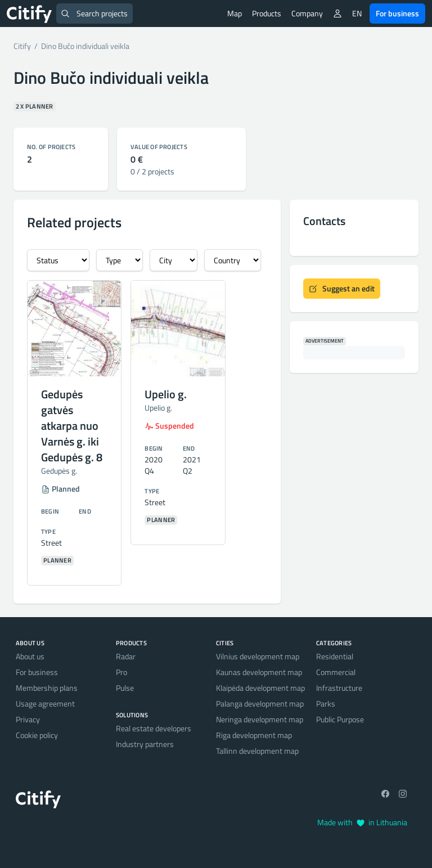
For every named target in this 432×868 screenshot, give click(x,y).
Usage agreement (45, 703)
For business (397, 13)
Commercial (336, 672)
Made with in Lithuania (362, 822)
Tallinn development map (257, 751)
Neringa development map (260, 719)
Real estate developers (154, 728)
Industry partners (145, 744)
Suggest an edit (342, 288)
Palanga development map (260, 703)
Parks (326, 703)
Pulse (125, 688)
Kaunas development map (259, 672)
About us (30, 656)
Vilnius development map (258, 656)
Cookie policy (37, 735)
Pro (121, 672)
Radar (126, 656)
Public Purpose (340, 719)
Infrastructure (339, 688)
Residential (335, 656)
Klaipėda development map (260, 688)
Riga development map (254, 735)
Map (235, 13)
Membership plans (47, 688)
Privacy (28, 719)
